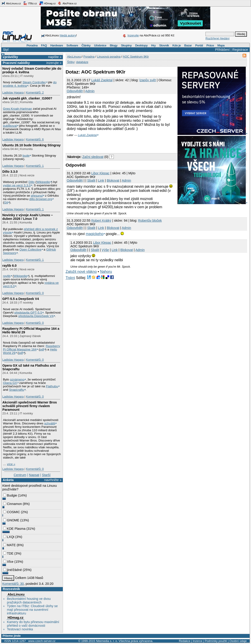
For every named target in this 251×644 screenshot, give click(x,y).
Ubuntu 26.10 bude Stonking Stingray (31, 145)
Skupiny (126, 45)
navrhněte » (53, 480)
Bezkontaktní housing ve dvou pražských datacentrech (29, 601)
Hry (153, 45)
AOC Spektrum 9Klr (136, 57)
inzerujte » (54, 63)
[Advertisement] (119, 144)
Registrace (240, 50)
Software (72, 45)
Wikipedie (43, 182)
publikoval (10, 126)
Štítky (71, 62)
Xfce (8, 562)
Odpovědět (75, 91)
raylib (7, 276)
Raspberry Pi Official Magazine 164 (32, 348)
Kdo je (176, 45)
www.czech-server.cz (42, 641)
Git (6, 202)
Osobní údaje (238, 641)
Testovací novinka (20, 629)
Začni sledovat (93, 157)
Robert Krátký (101, 221)
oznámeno (17, 379)
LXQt (9, 537)
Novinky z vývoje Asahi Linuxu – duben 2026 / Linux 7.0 (28, 217)
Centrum (20, 475)
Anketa (8, 480)
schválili (50, 423)
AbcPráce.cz (67, 3)
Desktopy (141, 45)
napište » (55, 57)
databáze (82, 62)
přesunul (37, 196)
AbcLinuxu (16, 594)
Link (101, 180)
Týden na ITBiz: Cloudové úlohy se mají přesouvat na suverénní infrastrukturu (32, 610)
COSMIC (12, 512)
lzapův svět (148, 80)
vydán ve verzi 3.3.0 (17, 185)
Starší (46, 475)
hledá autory (68, 35)
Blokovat (113, 180)
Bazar (188, 45)
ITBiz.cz (30, 3)
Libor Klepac (100, 173)
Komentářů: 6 (35, 139)
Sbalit (91, 180)
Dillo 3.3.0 (10, 172)
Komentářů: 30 (13, 584)
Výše (105, 250)
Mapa (221, 45)
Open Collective (30, 250)
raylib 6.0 (9, 266)
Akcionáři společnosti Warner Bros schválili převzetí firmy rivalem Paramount (29, 406)
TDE (8, 553)
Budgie (10, 495)
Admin (90, 91)
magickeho (95, 234)
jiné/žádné (13, 570)
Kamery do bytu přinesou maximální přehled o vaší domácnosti (33, 624)
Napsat (34, 475)
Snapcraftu (17, 390)
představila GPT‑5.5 (28, 313)
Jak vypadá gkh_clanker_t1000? (27, 98)
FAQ (44, 45)
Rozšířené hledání (218, 38)
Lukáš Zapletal (102, 80)
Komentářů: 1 (35, 166)
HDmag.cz (47, 3)
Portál (199, 45)
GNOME (11, 520)
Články (86, 45)
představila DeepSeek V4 (36, 316)
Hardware (57, 45)
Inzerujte (133, 35)
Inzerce (198, 641)
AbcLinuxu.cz (11, 3)
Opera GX (10, 383)
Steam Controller (34, 82)
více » (11, 464)
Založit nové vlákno (81, 272)
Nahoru (106, 272)
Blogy (114, 45)
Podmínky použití (216, 641)
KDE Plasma (14, 529)
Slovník (164, 45)
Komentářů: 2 (35, 93)
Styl (6, 50)
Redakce (185, 641)
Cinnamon (13, 504)
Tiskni (70, 278)
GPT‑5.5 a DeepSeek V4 (21, 299)
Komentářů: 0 (35, 293)
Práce (210, 45)
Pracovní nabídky (16, 63)
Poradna (32, 45)
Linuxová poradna (109, 57)
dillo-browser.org (41, 199)
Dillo (32, 182)
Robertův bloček (150, 221)
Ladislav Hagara (13, 93)
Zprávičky (10, 57)
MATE (9, 545)
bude (26, 156)
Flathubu (52, 386)
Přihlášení (222, 50)
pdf (42, 349)
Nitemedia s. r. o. (107, 641)
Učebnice (100, 45)
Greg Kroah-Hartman (18, 109)
